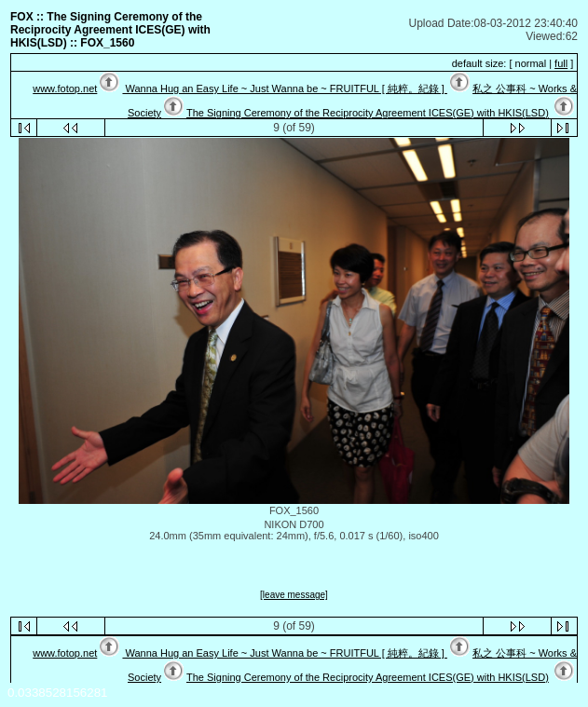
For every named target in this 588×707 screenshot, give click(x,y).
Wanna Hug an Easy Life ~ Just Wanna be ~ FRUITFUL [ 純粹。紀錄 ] (284, 88)
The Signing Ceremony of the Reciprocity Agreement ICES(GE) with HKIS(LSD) (368, 113)
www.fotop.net (65, 88)
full (561, 63)
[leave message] (294, 595)
